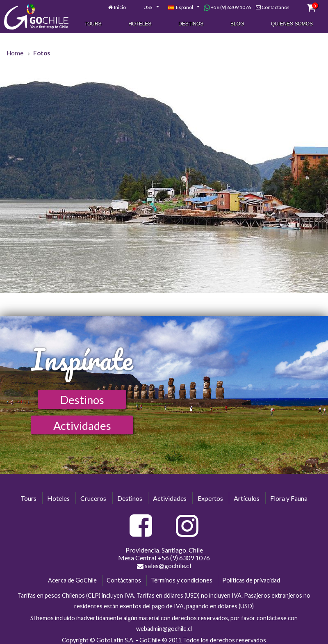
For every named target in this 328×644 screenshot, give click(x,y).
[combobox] (147, 8)
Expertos (210, 498)
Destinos (191, 24)
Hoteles (140, 24)
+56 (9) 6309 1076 (227, 8)
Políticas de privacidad (251, 580)
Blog (237, 24)
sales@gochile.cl (164, 566)
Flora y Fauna (289, 498)
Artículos (247, 498)
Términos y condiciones (182, 580)
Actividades (82, 426)
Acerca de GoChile (72, 580)
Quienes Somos (292, 24)
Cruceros (93, 498)
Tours (93, 24)
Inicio (120, 8)
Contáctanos (276, 8)
